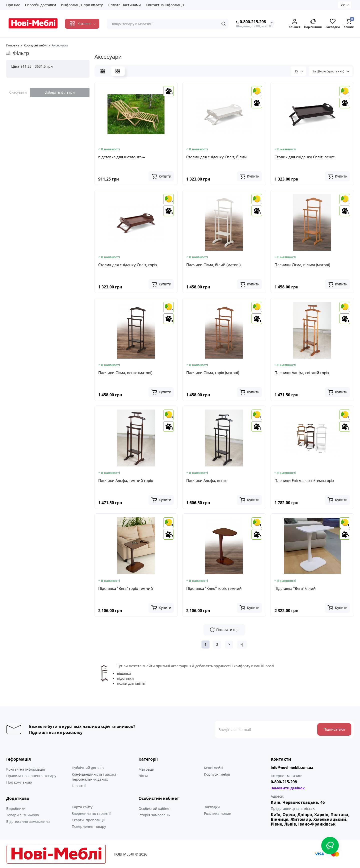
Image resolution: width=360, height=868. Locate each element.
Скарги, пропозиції (88, 820)
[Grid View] (118, 71)
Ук (343, 5)
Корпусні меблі (217, 774)
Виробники (16, 808)
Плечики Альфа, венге (207, 480)
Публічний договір (88, 768)
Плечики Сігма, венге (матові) (125, 373)
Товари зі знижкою (23, 815)
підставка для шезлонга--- (122, 157)
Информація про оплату (82, 5)
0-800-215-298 (251, 22)
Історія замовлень (154, 815)
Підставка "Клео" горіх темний (214, 588)
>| (242, 644)
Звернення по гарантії (91, 813)
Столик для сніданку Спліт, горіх (128, 265)
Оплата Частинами (124, 5)
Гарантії (79, 786)
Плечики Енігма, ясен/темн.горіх (304, 480)
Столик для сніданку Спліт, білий (216, 157)
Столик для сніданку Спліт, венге (305, 157)
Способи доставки (40, 5)
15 (298, 71)
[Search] (223, 24)
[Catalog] (82, 24)
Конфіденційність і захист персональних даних (94, 777)
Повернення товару (89, 826)
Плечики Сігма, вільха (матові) (302, 265)
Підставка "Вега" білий (295, 588)
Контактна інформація (165, 5)
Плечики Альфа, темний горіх (126, 480)
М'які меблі (214, 768)
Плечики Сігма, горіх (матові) (213, 373)
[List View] (103, 71)
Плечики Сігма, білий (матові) (213, 265)
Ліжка (143, 776)
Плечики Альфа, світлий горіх (302, 373)
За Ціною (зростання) (331, 71)
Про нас (13, 5)
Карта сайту (82, 807)
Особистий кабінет (155, 808)
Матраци (146, 769)
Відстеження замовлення (28, 821)
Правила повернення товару (31, 776)
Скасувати (18, 92)
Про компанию (19, 782)
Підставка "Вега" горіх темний (126, 588)
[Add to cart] (161, 176)
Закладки (212, 807)
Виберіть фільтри (60, 92)
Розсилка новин (218, 813)
